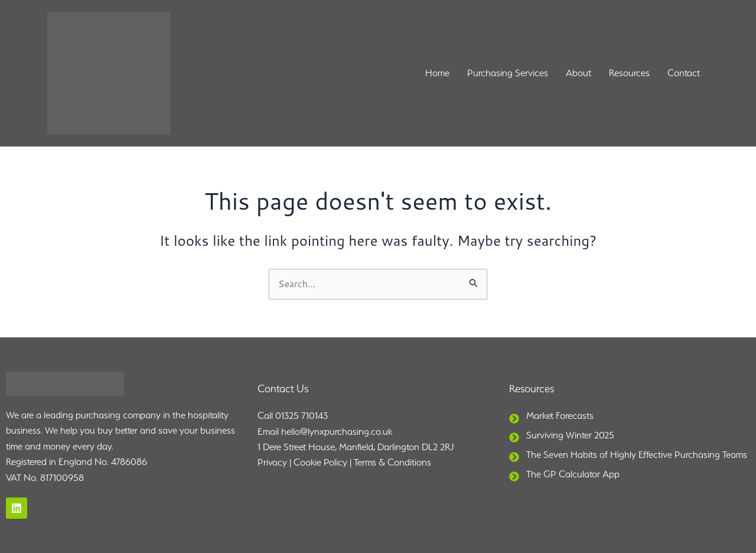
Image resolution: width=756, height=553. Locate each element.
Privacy (272, 463)
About (579, 73)
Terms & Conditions (392, 463)
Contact (684, 73)
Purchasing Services (508, 73)
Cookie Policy (320, 463)
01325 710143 (302, 416)
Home (437, 73)
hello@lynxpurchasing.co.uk (337, 432)
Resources (629, 73)
